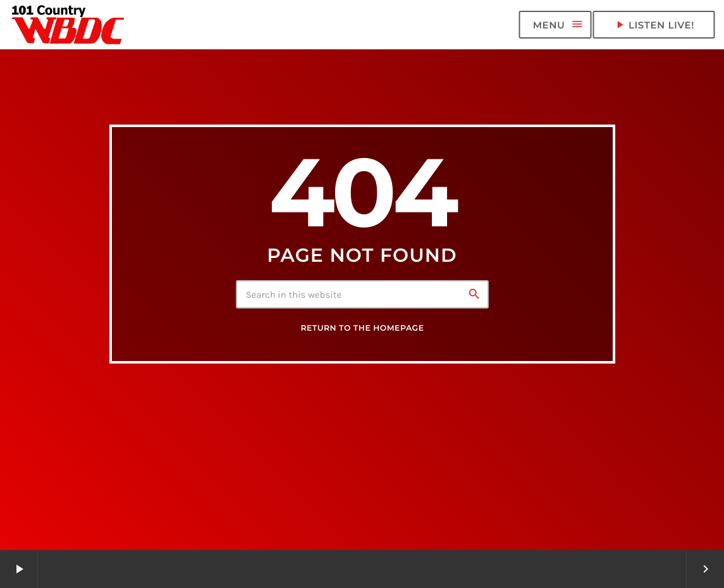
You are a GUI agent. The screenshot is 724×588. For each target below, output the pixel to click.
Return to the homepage (362, 328)
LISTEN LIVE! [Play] (654, 25)
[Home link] (68, 25)
